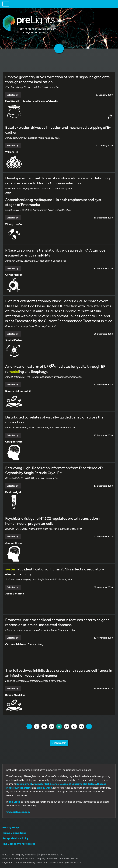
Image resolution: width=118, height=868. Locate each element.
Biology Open (44, 788)
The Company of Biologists (19, 844)
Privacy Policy (11, 827)
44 (82, 726)
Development (24, 784)
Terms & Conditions (14, 833)
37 (52, 726)
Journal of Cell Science (46, 784)
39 (67, 726)
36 (45, 726)
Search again (59, 743)
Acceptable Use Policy (15, 838)
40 (75, 726)
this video (15, 802)
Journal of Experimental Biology (78, 784)
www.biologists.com (18, 812)
